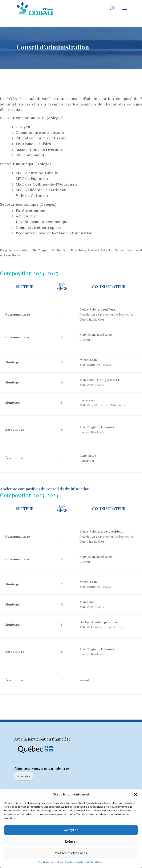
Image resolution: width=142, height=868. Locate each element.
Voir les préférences (71, 853)
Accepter (71, 830)
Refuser (71, 841)
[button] (136, 794)
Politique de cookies (51, 862)
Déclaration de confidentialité (84, 862)
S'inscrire (24, 776)
